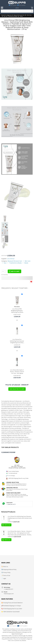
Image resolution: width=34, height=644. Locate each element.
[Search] (17, 11)
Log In (17, 8)
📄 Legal (4, 578)
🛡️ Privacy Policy (6, 572)
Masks (21, 16)
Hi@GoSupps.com (9, 594)
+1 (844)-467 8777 (11, 504)
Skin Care (29, 15)
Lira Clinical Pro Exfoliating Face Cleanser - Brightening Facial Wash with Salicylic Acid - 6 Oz (17, 341)
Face (5, 16)
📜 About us (5, 566)
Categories (9, 15)
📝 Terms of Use (6, 575)
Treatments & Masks (13, 16)
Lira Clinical (11, 259)
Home (3, 15)
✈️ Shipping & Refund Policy (9, 569)
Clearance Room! (8, 452)
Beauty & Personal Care (19, 15)
